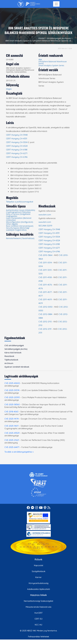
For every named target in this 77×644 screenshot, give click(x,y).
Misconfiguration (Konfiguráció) (20, 222)
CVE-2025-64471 (12, 447)
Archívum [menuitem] (9, 363)
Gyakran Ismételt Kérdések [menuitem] (17, 367)
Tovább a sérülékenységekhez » (19, 452)
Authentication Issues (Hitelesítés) (21, 210)
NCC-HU (38, 625)
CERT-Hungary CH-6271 (17, 153)
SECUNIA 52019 (45, 226)
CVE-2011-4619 (45, 299)
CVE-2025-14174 (12, 419)
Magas (9, 89)
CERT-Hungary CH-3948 (17, 135)
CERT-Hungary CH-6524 (17, 146)
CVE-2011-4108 (45, 277)
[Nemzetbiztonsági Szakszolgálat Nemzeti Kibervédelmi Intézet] (29, 4)
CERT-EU (38, 619)
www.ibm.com (45, 215)
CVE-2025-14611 (12, 426)
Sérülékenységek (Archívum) (59, 38)
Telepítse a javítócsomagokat (20, 202)
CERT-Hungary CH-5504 (17, 142)
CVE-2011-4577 (45, 292)
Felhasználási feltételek (39, 637)
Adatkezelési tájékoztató (39, 589)
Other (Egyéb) (12, 224)
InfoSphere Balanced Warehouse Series (53, 62)
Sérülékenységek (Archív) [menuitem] (16, 349)
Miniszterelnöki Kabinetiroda (38, 607)
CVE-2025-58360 (12, 404)
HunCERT (38, 613)
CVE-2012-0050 (45, 307)
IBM (40, 59)
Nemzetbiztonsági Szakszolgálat (38, 601)
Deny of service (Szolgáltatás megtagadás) (18, 215)
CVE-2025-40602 (12, 383)
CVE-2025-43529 (12, 433)
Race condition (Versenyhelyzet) (20, 226)
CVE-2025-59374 (12, 390)
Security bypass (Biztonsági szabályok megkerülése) (18, 229)
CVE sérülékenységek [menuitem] (14, 345)
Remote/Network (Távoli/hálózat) (20, 238)
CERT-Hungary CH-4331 (17, 139)
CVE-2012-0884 (45, 314)
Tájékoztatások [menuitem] (11, 360)
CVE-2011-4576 (45, 285)
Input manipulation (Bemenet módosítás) (19, 219)
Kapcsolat (39, 565)
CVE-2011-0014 (45, 263)
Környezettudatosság (39, 583)
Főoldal (41, 38)
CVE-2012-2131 (45, 329)
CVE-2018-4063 (11, 412)
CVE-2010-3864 (45, 255)
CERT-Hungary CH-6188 (17, 150)
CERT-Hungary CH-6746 (17, 157)
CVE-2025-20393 (12, 397)
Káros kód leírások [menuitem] (13, 353)
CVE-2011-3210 (45, 270)
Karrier (38, 577)
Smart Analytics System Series (51, 65)
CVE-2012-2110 (45, 322)
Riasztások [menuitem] (9, 356)
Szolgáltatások (39, 571)
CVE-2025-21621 (12, 440)
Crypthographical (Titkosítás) (18, 212)
